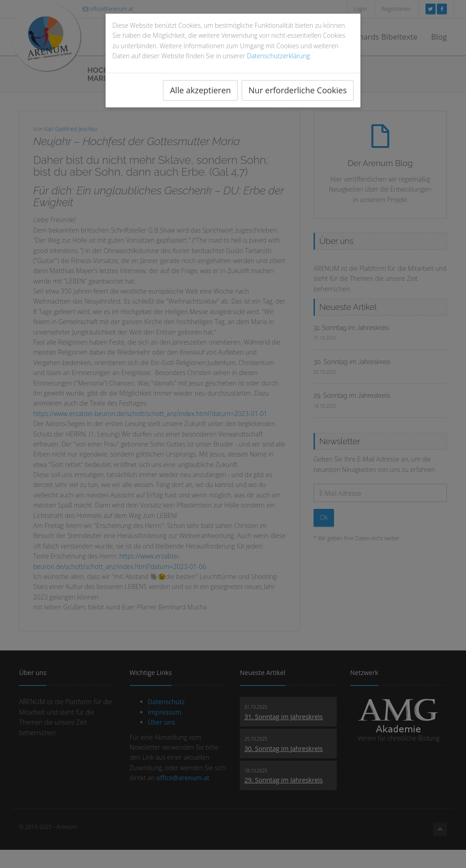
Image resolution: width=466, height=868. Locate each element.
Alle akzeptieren (200, 90)
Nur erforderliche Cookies (298, 90)
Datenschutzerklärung (279, 56)
